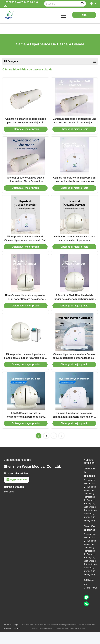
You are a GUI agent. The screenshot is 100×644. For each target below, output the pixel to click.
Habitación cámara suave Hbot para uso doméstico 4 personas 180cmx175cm (74, 245)
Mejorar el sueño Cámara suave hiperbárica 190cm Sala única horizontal (26, 184)
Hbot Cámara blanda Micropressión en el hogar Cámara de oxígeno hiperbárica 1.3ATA (26, 306)
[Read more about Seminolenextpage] (54, 448)
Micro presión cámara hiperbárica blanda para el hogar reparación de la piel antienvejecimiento (26, 366)
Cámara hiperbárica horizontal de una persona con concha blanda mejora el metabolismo (74, 123)
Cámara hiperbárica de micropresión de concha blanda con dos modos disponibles (74, 184)
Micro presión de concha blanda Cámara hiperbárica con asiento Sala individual (26, 245)
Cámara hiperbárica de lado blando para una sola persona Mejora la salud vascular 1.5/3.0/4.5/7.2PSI (26, 123)
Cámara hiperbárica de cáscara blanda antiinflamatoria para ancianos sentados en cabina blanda (74, 427)
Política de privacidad (8, 639)
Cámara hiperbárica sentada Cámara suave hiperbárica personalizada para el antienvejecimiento (74, 366)
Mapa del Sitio (17, 639)
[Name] (82, 4)
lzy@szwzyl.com (16, 492)
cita (84, 15)
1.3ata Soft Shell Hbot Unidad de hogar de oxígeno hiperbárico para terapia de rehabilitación (74, 306)
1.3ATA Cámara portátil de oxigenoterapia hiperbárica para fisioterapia (26, 427)
